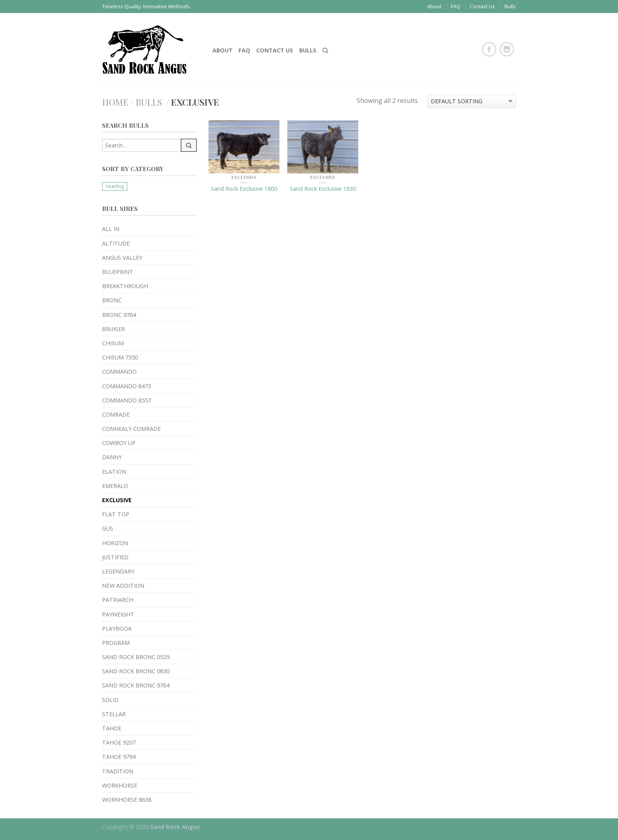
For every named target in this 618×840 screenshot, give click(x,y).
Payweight (118, 614)
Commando (119, 372)
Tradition (118, 771)
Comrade (116, 414)
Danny (112, 457)
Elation (114, 472)
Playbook (117, 629)
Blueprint (118, 272)
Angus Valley (122, 258)
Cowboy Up (119, 443)
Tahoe (112, 728)
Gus (108, 528)
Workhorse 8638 (127, 800)
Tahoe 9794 (119, 757)
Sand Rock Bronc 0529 (136, 657)
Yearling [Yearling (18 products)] (115, 186)
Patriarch (118, 600)
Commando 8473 (127, 386)
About (434, 6)
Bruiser (114, 329)
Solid (110, 700)
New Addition (123, 586)
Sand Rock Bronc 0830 (136, 671)
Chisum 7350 (120, 357)
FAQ (456, 6)
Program (116, 643)
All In (111, 229)
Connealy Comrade (131, 429)
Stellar (114, 714)
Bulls (510, 6)
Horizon (115, 543)
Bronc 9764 (119, 315)
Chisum (113, 343)
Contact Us (482, 6)
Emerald (115, 486)
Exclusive (117, 500)
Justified (115, 557)
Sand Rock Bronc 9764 (136, 685)
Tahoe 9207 (119, 742)
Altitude (116, 243)
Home (115, 102)
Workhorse (120, 785)
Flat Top (116, 514)
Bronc (112, 300)
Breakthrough (125, 286)
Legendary (118, 571)
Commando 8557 (127, 400)
